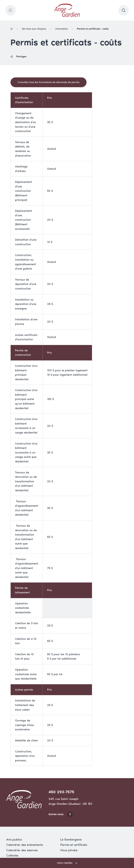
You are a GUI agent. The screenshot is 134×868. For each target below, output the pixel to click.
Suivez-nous (61, 814)
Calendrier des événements (25, 845)
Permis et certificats (74, 845)
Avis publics (14, 839)
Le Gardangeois (71, 839)
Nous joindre (69, 850)
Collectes (12, 855)
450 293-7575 (61, 792)
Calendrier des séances (22, 850)
